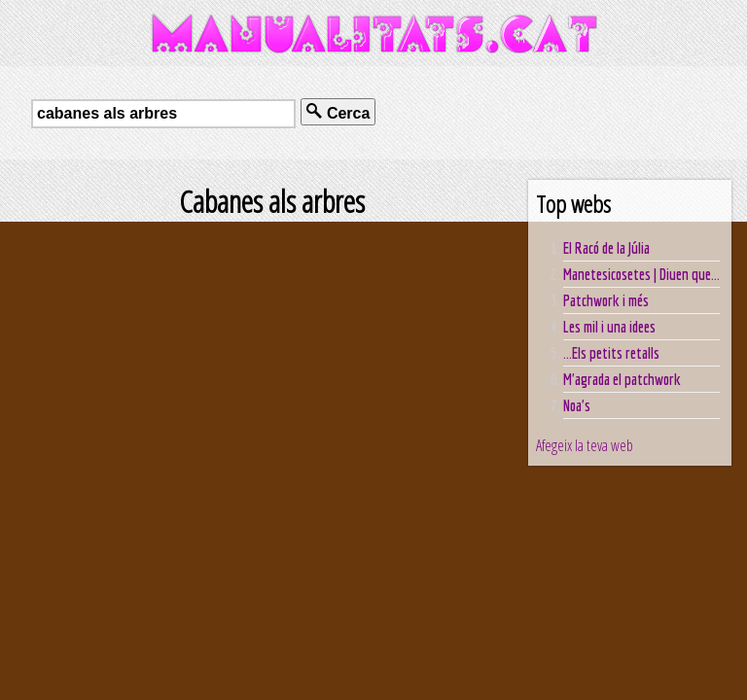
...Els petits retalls (611, 353)
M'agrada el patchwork (622, 379)
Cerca (338, 112)
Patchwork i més (606, 300)
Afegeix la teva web (585, 445)
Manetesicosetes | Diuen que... (641, 274)
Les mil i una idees (609, 327)
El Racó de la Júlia (606, 248)
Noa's (577, 405)
